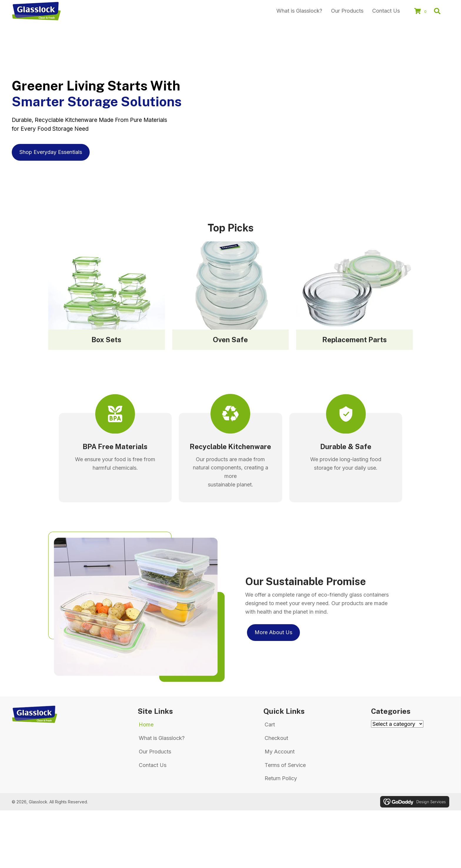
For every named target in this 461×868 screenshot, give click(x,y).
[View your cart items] (421, 12)
